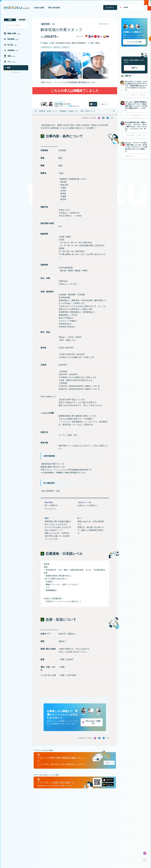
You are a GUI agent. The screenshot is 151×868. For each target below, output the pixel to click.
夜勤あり (66, 47)
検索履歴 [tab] (22, 20)
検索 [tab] (10, 20)
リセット (17, 72)
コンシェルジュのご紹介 (134, 42)
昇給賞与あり (47, 47)
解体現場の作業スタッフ (61, 30)
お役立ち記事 (39, 8)
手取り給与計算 (54, 8)
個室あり (57, 47)
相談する (134, 68)
